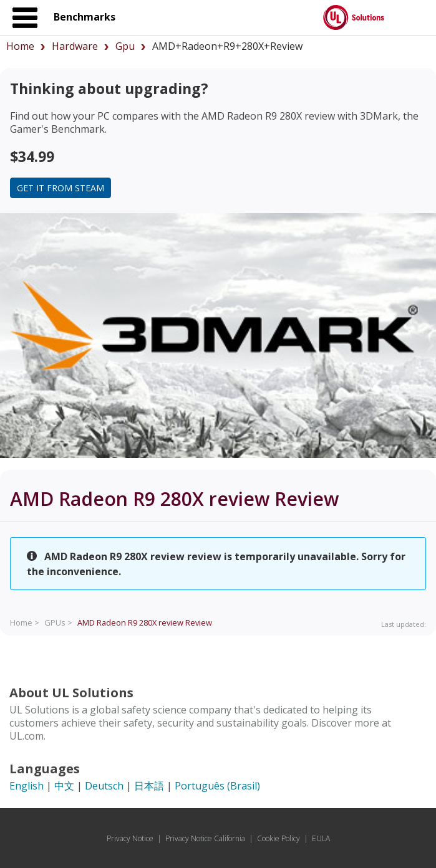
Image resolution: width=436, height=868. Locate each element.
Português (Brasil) (217, 786)
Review (145, 622)
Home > (25, 622)
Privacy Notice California (205, 838)
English (27, 786)
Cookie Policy (279, 838)
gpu (125, 46)
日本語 (149, 786)
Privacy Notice (130, 838)
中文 (64, 786)
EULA (321, 838)
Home (20, 46)
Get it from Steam (61, 188)
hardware (75, 46)
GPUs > (58, 622)
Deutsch (104, 786)
